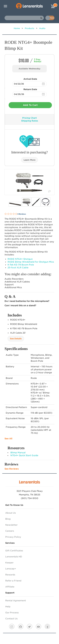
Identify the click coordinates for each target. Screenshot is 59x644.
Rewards (10, 575)
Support (9, 285)
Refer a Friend (13, 581)
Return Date (30, 89)
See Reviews (12, 469)
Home (17, 28)
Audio (42, 28)
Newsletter (11, 525)
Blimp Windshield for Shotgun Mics (31, 262)
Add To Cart (30, 105)
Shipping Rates (30, 121)
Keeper (9, 563)
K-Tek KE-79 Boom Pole (21, 265)
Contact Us (11, 619)
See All (8, 439)
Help (8, 607)
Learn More (29, 160)
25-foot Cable (18, 268)
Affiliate (10, 587)
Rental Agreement (16, 601)
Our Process (12, 613)
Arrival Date (30, 79)
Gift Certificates (14, 551)
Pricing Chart (29, 118)
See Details (16, 339)
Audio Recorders (14, 279)
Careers (10, 531)
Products (29, 28)
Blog (8, 519)
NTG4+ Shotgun (20, 259)
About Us (11, 513)
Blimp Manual (18, 453)
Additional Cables (17, 282)
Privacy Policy (13, 537)
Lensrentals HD (14, 557)
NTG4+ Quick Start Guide (24, 455)
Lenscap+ (11, 569)
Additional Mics (13, 287)
